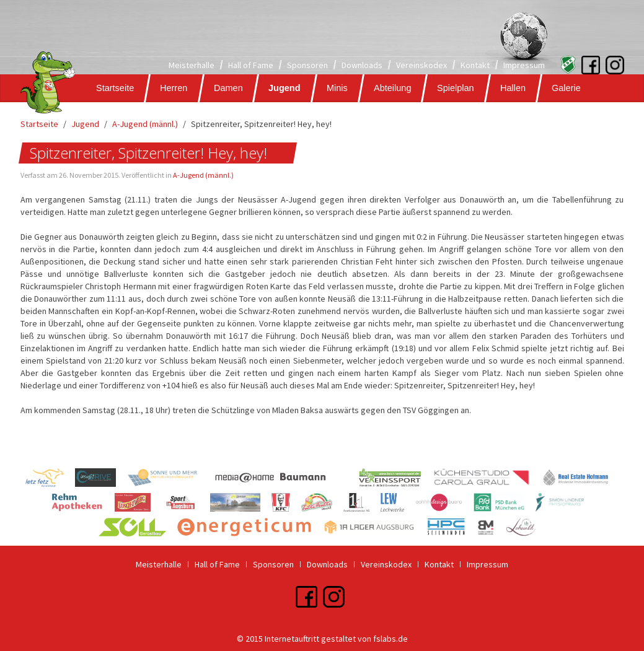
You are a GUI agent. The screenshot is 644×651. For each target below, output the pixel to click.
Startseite (115, 88)
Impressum (524, 65)
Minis (337, 88)
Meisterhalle (192, 65)
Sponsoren (307, 65)
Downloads (362, 65)
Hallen (512, 88)
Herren (174, 88)
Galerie (566, 88)
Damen (228, 88)
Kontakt (475, 65)
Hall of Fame (251, 65)
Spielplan (456, 88)
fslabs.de (390, 639)
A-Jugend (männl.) (145, 124)
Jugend (285, 88)
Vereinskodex (421, 65)
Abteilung (392, 88)
